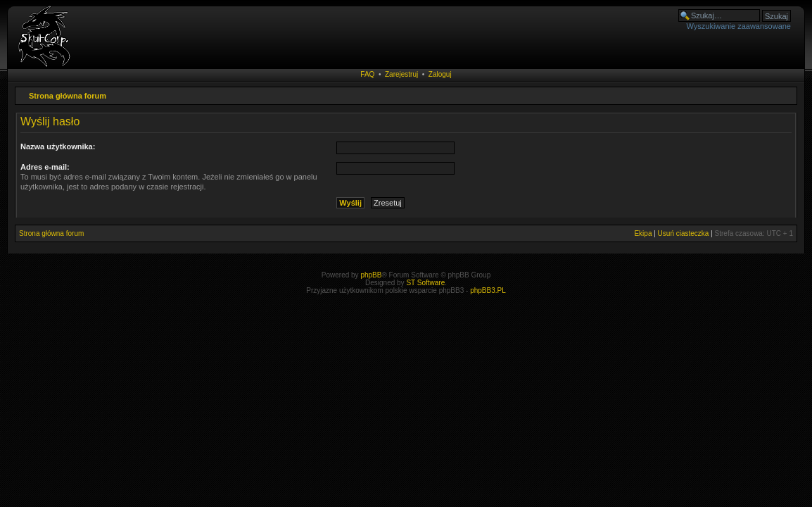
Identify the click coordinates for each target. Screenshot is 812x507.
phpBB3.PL (488, 290)
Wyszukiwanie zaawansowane (739, 26)
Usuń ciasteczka (684, 233)
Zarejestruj (401, 74)
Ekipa (643, 233)
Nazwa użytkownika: (58, 146)
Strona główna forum (68, 96)
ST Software (425, 283)
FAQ (367, 74)
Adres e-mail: (45, 167)
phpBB (371, 275)
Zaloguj (440, 74)
